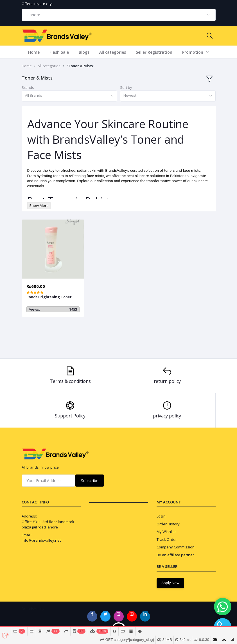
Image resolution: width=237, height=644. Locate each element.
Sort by (126, 87)
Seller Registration (154, 52)
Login (161, 516)
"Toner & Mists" (80, 66)
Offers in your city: (37, 4)
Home (34, 52)
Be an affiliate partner (175, 555)
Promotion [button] (193, 52)
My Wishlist (166, 532)
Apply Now (170, 583)
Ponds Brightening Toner (49, 297)
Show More (39, 205)
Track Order (167, 539)
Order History (168, 524)
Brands (28, 87)
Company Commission (176, 547)
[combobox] (119, 15)
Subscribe (90, 481)
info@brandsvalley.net (41, 540)
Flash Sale (59, 52)
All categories (113, 52)
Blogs (84, 52)
